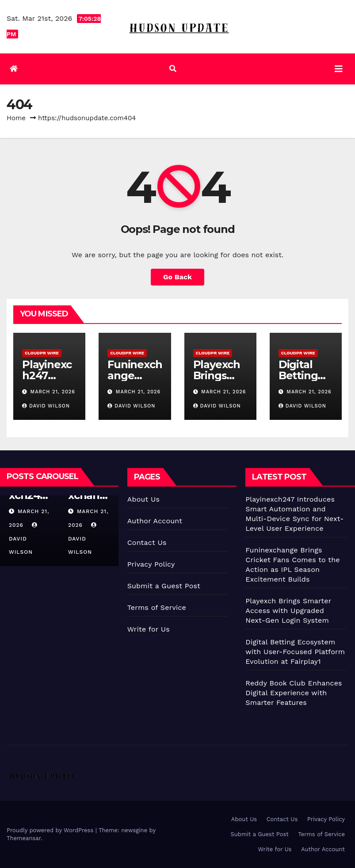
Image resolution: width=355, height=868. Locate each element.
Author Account (155, 521)
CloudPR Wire (42, 353)
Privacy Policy (151, 564)
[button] (173, 69)
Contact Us (147, 542)
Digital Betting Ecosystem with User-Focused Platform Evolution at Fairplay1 (295, 652)
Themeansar (24, 838)
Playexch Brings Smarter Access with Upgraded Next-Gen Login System (288, 611)
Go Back (177, 277)
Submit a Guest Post (164, 586)
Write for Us (149, 629)
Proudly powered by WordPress (51, 830)
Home (16, 118)
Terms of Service (157, 607)
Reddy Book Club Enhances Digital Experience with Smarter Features (294, 693)
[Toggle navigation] (339, 69)
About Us (143, 499)
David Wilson (46, 406)
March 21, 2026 (53, 392)
